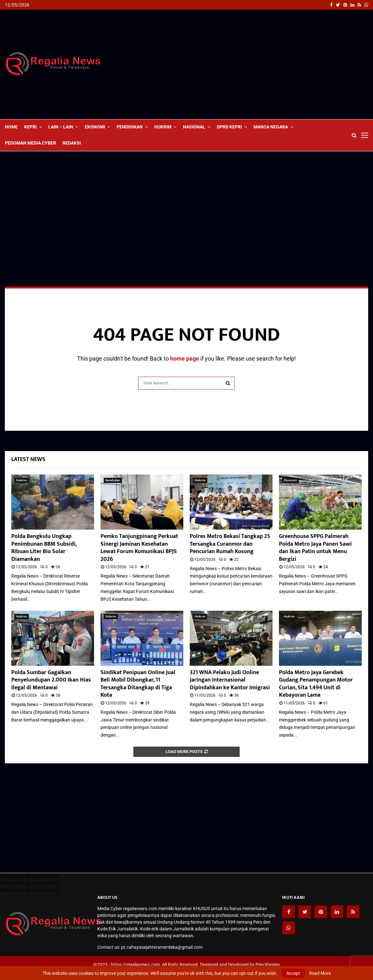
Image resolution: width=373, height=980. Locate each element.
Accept (293, 973)
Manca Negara (271, 127)
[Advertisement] (251, 64)
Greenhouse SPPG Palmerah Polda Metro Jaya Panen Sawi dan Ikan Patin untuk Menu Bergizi (315, 548)
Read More (320, 973)
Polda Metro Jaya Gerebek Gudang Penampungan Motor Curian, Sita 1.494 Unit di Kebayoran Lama (316, 684)
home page (185, 358)
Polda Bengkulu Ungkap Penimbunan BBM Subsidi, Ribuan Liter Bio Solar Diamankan (44, 548)
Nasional (194, 127)
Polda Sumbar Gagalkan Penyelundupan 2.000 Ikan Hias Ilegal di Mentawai (51, 680)
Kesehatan (113, 480)
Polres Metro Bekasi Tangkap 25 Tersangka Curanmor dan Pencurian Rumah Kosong (230, 544)
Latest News (28, 459)
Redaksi (72, 143)
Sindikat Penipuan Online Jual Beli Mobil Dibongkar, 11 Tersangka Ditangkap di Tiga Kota (138, 684)
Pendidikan (130, 127)
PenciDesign (268, 965)
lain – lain (61, 127)
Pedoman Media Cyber (30, 143)
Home (11, 127)
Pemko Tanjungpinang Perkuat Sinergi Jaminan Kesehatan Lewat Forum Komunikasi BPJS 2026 (139, 548)
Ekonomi (95, 127)
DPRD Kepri (229, 127)
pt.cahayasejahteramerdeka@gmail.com (162, 947)
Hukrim (163, 127)
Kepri (30, 127)
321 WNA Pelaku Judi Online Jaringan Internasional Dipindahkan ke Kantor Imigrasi (230, 680)
